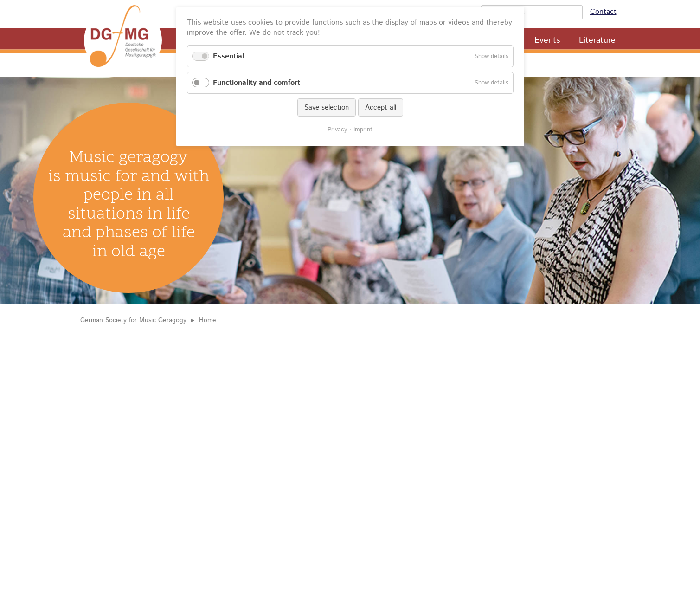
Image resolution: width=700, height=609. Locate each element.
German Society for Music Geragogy (133, 320)
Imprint (363, 130)
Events (547, 40)
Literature (597, 40)
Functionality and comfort (257, 83)
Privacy (337, 130)
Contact (603, 12)
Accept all (381, 107)
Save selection (327, 107)
